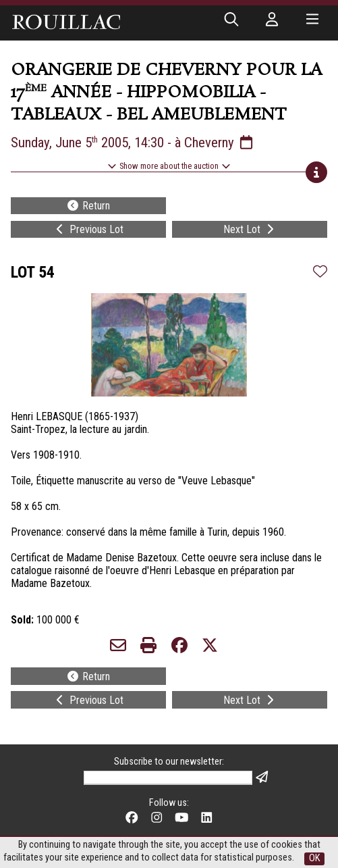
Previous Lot (88, 229)
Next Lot (250, 229)
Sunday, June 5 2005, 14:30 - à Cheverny (133, 143)
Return (88, 206)
